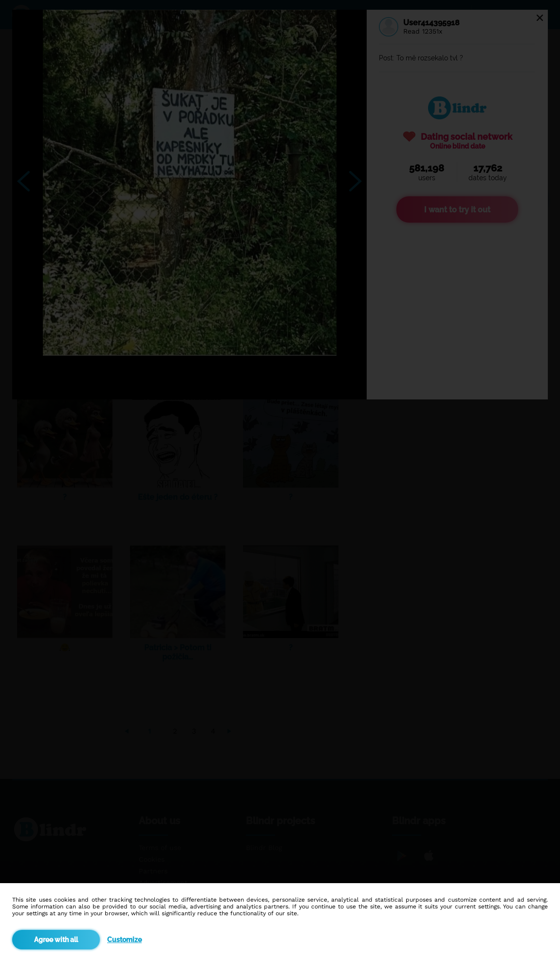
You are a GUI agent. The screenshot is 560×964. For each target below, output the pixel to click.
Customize (124, 940)
